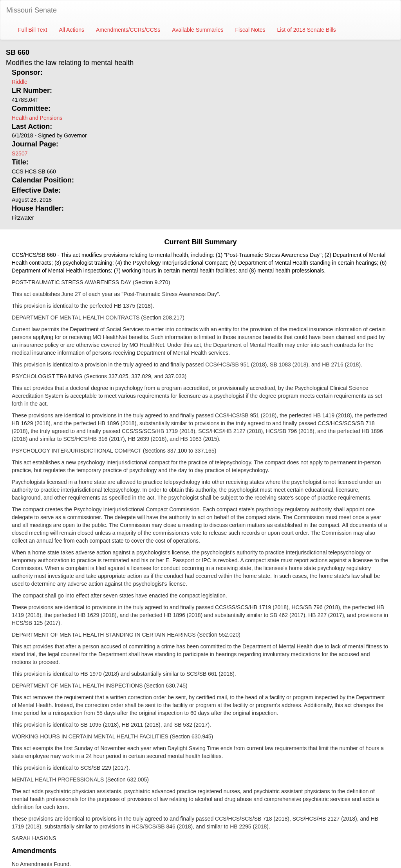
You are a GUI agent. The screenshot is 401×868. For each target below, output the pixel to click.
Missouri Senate (32, 10)
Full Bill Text (33, 30)
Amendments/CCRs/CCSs (128, 30)
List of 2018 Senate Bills (306, 30)
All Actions (71, 30)
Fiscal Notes (250, 30)
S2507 (20, 153)
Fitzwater (23, 218)
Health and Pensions (37, 118)
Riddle (20, 82)
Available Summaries (198, 30)
